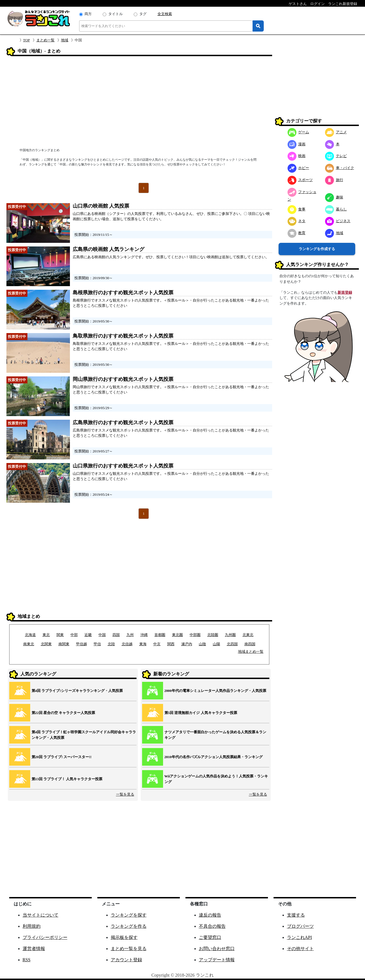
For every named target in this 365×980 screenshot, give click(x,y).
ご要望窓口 (210, 937)
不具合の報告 (212, 926)
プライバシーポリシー (45, 937)
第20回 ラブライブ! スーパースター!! (62, 757)
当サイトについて (41, 915)
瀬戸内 (187, 644)
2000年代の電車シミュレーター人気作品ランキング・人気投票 (215, 691)
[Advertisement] (139, 103)
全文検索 (165, 14)
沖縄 (144, 635)
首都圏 (160, 635)
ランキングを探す (129, 915)
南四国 (250, 644)
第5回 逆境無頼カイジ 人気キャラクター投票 (201, 713)
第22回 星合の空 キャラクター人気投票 (63, 713)
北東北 (248, 635)
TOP (27, 40)
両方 (88, 14)
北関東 (46, 644)
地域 (65, 40)
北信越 (127, 644)
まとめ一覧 (45, 40)
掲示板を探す (124, 937)
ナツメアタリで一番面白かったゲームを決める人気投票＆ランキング (215, 735)
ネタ (297, 221)
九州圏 (230, 635)
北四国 (232, 644)
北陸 (111, 644)
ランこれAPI (300, 937)
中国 (102, 635)
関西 (171, 644)
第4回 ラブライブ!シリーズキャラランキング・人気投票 (77, 691)
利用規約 (32, 926)
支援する (296, 915)
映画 (297, 156)
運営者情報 (34, 949)
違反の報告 (210, 915)
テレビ (336, 156)
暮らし (336, 209)
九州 (130, 635)
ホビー (298, 168)
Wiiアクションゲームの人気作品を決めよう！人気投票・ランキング (216, 779)
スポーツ (300, 180)
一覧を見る (125, 794)
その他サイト (300, 949)
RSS (27, 960)
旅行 (334, 180)
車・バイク (340, 168)
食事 (297, 209)
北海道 (30, 635)
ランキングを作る (129, 926)
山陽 (216, 644)
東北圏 (177, 635)
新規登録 (345, 292)
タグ (143, 14)
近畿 (88, 635)
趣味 (334, 197)
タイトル (116, 14)
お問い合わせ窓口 (217, 949)
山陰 (202, 644)
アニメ (336, 132)
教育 (297, 233)
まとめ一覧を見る (129, 949)
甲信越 (82, 644)
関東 (60, 635)
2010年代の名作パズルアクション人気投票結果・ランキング (214, 757)
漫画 (297, 144)
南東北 (29, 644)
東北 (46, 635)
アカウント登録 (126, 960)
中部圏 (195, 635)
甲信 (97, 644)
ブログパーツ (300, 926)
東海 (143, 644)
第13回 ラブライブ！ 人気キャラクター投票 (67, 779)
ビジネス (338, 221)
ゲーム (298, 132)
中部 (74, 635)
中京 (157, 644)
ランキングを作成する (317, 249)
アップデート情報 (217, 960)
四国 (116, 635)
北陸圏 (213, 635)
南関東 (64, 644)
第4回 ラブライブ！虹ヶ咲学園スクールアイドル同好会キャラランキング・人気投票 (84, 735)
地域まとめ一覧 (251, 652)
